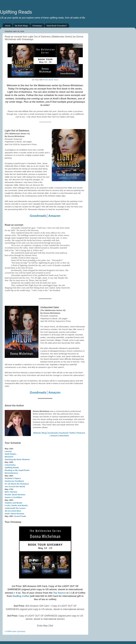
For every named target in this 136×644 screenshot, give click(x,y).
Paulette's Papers (13, 478)
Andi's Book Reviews (15, 514)
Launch (8, 451)
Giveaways (37, 26)
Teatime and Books (14, 503)
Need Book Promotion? (57, 26)
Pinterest (81, 433)
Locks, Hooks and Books (16, 505)
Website (37, 433)
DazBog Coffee (21, 596)
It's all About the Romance (17, 484)
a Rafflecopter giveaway (15, 631)
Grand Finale (20, 516)
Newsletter (64, 436)
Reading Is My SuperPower (17, 470)
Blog (44, 433)
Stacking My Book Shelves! (17, 459)
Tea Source (59, 593)
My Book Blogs (21, 26)
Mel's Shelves (11, 492)
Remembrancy (11, 473)
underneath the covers (15, 508)
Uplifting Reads (16, 12)
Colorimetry (10, 465)
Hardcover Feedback (14, 481)
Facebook (63, 433)
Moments (9, 457)
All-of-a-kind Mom (13, 511)
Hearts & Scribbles (13, 497)
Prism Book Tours (51, 80)
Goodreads (38, 216)
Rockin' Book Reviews (15, 495)
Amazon (54, 216)
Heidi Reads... (11, 454)
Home (8, 26)
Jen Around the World (15, 487)
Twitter (72, 433)
